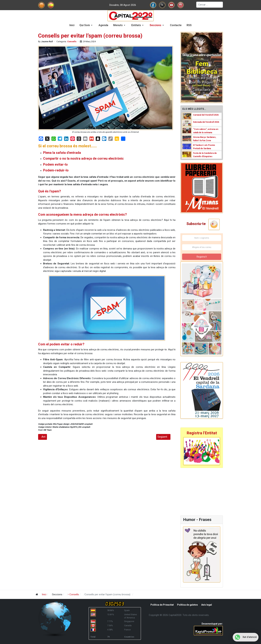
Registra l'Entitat (202, 433)
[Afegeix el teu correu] (202, 247)
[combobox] (210, 5)
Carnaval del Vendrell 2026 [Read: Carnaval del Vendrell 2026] (206, 115)
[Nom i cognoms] (202, 238)
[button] (86, 25)
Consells (72, 41)
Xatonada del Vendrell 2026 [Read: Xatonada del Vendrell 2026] (206, 122)
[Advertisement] (201, 491)
